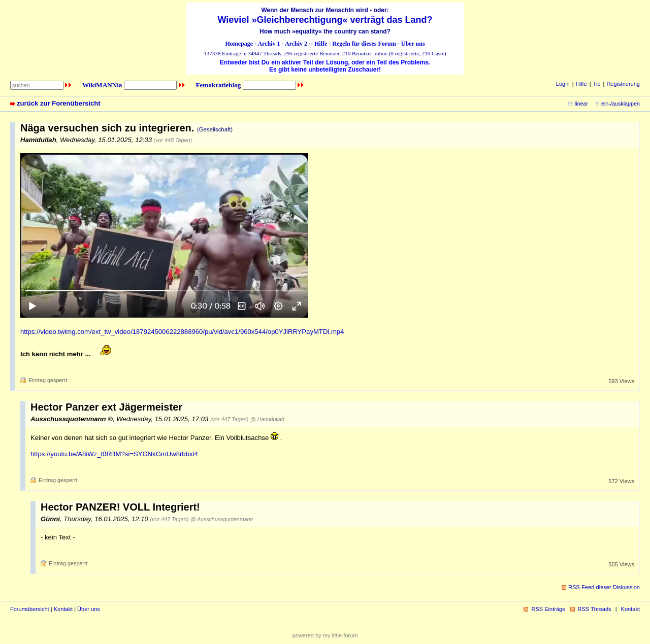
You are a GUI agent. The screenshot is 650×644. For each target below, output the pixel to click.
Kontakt (63, 609)
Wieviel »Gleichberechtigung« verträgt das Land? (325, 20)
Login (563, 84)
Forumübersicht (30, 609)
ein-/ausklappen (621, 104)
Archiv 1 (269, 44)
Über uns (413, 44)
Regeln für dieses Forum (364, 44)
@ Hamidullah (267, 419)
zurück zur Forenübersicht (59, 103)
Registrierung (623, 84)
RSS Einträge (548, 609)
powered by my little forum (325, 635)
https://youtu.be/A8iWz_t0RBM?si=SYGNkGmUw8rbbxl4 (114, 454)
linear (581, 104)
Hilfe (321, 44)
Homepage (239, 44)
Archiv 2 (296, 44)
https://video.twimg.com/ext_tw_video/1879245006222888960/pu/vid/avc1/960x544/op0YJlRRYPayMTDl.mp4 (182, 332)
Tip (597, 84)
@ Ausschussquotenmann (222, 519)
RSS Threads (595, 609)
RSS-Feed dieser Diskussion (604, 587)
